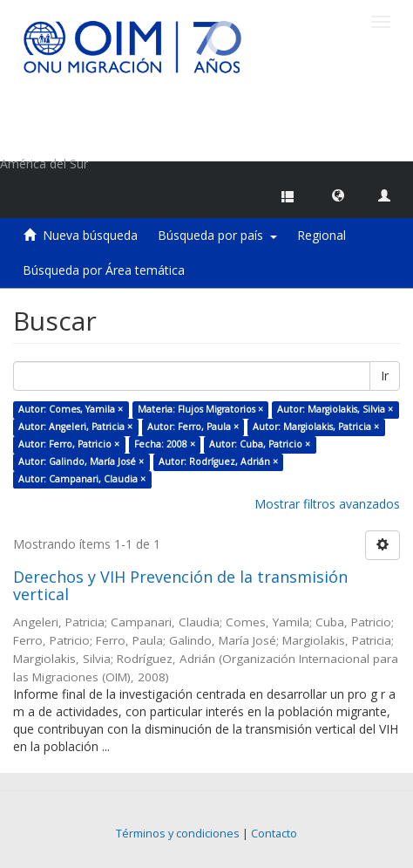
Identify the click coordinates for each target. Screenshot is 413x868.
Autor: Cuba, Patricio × (260, 444)
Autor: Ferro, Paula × (193, 427)
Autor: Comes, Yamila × (71, 409)
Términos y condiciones (178, 834)
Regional (322, 235)
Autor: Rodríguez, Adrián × (218, 461)
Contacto (274, 834)
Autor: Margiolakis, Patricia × (316, 427)
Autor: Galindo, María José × (81, 461)
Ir (385, 376)
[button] (338, 195)
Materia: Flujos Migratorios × (200, 409)
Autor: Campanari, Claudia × (82, 479)
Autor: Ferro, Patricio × (69, 444)
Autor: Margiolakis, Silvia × (335, 409)
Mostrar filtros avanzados (327, 504)
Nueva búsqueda (90, 235)
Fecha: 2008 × (165, 444)
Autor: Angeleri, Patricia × (75, 427)
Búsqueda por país (217, 235)
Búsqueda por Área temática (104, 270)
